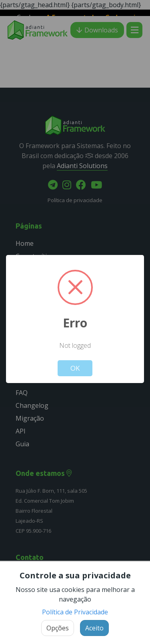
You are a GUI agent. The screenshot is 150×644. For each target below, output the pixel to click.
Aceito (94, 628)
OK (75, 368)
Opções (58, 628)
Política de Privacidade (75, 612)
